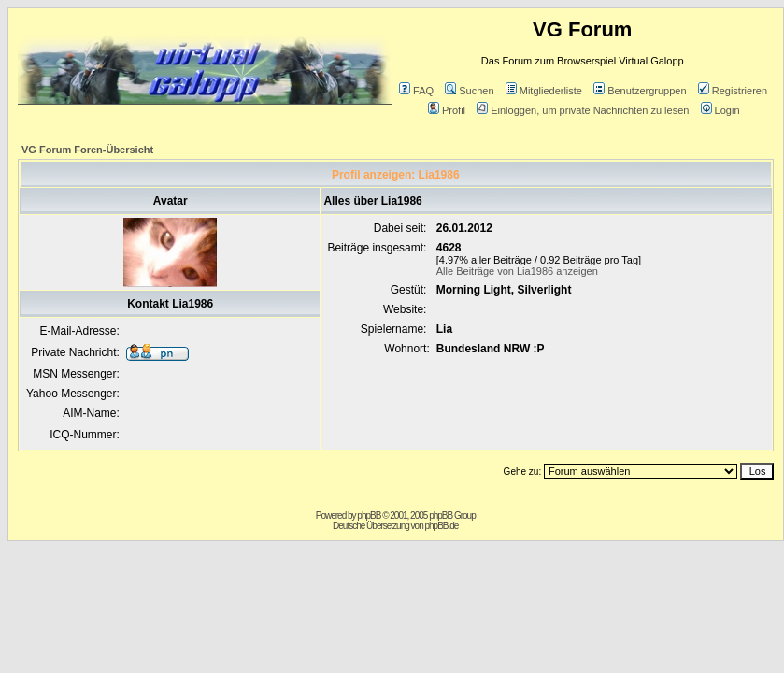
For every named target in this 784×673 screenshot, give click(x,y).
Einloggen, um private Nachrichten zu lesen (583, 110)
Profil (447, 110)
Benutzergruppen (640, 91)
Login (720, 110)
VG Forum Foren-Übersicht (87, 150)
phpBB (369, 515)
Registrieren (733, 91)
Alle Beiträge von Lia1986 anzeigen (517, 271)
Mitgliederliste (544, 91)
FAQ (416, 91)
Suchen (469, 91)
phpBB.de (441, 526)
